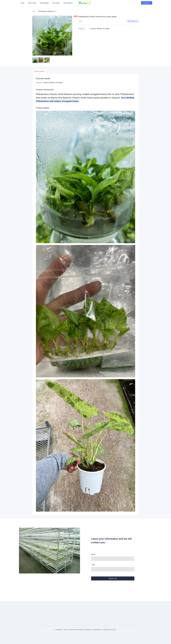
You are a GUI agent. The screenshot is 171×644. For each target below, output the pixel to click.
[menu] (49, 3)
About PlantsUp (68, 3)
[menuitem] (23, 3)
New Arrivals (56, 3)
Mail (94, 565)
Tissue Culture (32, 3)
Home (23, 3)
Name (93, 554)
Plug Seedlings (44, 3)
